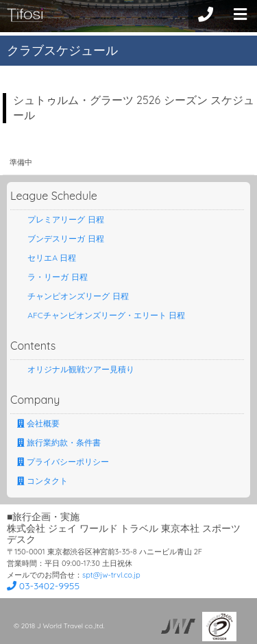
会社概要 (38, 423)
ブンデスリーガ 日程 (61, 239)
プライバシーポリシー (63, 462)
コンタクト (42, 481)
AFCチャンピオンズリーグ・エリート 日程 (101, 315)
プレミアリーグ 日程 (61, 219)
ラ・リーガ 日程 (52, 277)
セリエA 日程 (47, 258)
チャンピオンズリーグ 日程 (73, 296)
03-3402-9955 (43, 586)
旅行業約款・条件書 (59, 442)
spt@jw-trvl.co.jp (111, 575)
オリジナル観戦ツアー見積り (76, 369)
